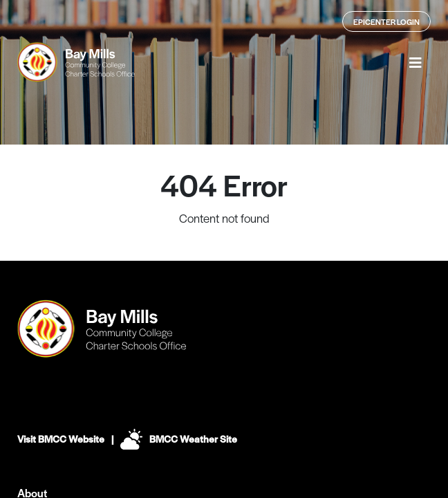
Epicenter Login (386, 21)
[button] (416, 62)
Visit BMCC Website (61, 439)
